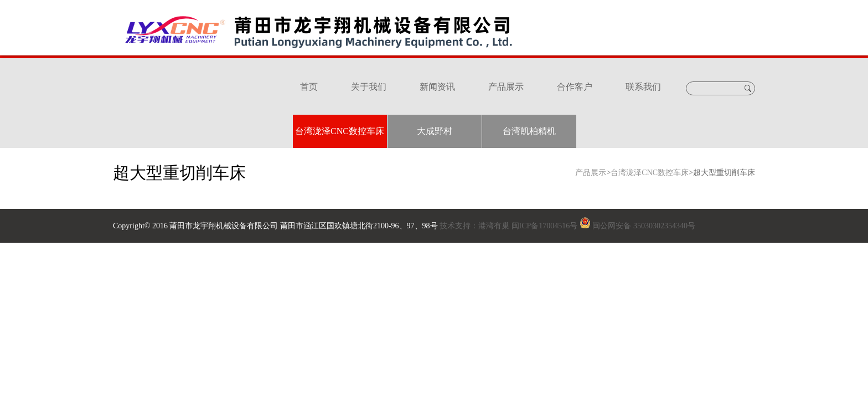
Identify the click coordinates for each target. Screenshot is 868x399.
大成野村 (435, 131)
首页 (309, 87)
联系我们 (643, 87)
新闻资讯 (437, 87)
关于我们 (369, 87)
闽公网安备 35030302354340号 (644, 226)
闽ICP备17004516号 (545, 226)
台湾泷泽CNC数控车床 (340, 131)
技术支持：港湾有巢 (475, 226)
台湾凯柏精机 (529, 131)
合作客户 (575, 87)
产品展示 (506, 87)
